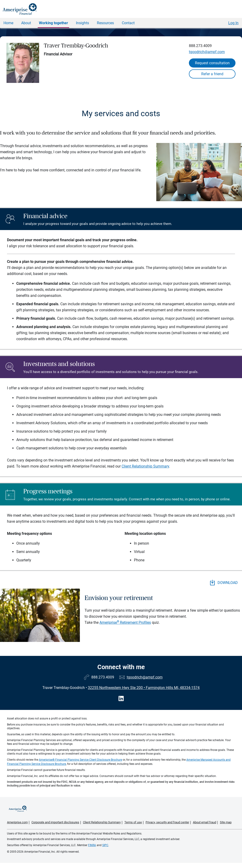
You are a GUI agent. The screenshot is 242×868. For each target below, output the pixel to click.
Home (8, 23)
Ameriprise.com (17, 822)
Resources (105, 23)
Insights (82, 23)
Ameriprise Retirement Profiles (125, 622)
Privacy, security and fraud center (167, 822)
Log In (233, 23)
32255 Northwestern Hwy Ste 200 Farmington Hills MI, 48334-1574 (144, 688)
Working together (53, 23)
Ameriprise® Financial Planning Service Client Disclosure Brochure (80, 760)
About (26, 23)
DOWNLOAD (224, 583)
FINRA (92, 845)
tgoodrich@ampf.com (207, 52)
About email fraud (205, 822)
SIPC (105, 845)
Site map (226, 822)
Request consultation (212, 63)
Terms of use (133, 822)
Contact (128, 23)
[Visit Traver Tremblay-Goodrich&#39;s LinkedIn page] (121, 699)
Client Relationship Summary (145, 466)
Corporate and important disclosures (55, 822)
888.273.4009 (200, 46)
